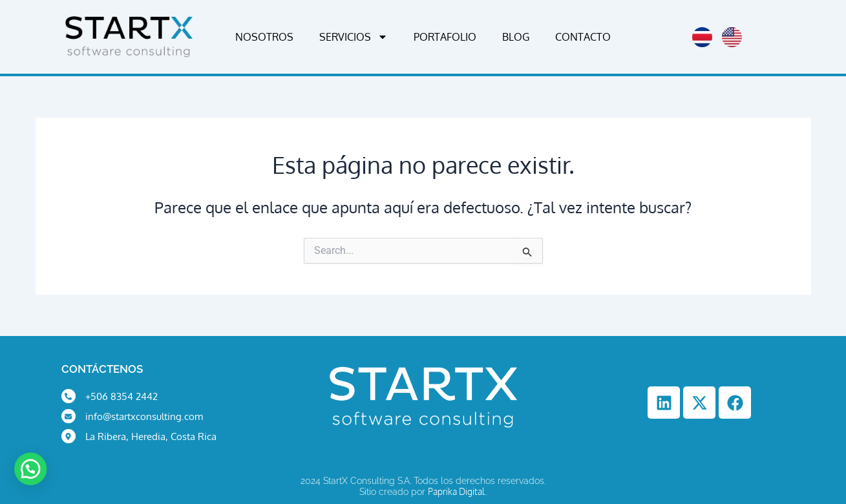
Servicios (354, 37)
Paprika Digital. (458, 491)
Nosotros (264, 37)
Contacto (583, 37)
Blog (516, 37)
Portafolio (445, 37)
